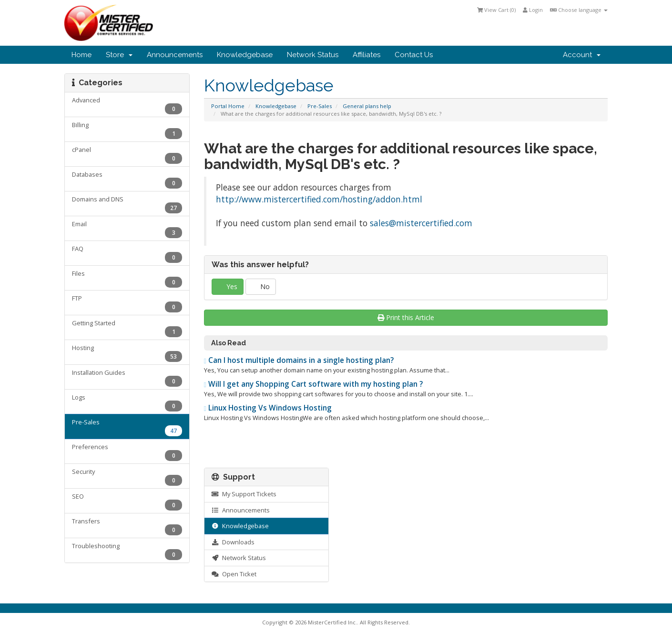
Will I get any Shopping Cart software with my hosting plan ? (314, 384)
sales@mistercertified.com (421, 223)
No (261, 286)
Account (582, 55)
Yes (228, 286)
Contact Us (414, 55)
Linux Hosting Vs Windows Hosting (268, 408)
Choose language (579, 10)
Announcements (175, 55)
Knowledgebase (245, 55)
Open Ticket (234, 574)
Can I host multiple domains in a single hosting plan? (299, 360)
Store (119, 55)
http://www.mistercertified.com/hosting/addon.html (319, 199)
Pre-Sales (320, 106)
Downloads (233, 542)
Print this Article (406, 317)
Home (81, 55)
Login (533, 10)
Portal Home (228, 106)
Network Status (313, 55)
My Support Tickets (244, 494)
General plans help (367, 106)
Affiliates (367, 55)
